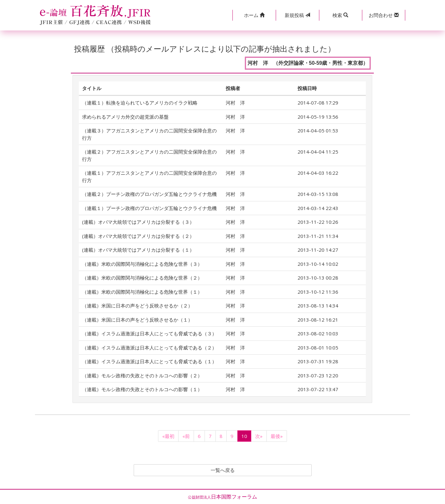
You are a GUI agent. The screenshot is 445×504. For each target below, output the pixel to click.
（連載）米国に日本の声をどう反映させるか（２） (137, 306)
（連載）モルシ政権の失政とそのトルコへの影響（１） (142, 389)
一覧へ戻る (222, 470)
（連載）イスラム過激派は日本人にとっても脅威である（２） (149, 348)
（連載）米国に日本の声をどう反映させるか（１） (137, 320)
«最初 (168, 436)
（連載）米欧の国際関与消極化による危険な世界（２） (142, 278)
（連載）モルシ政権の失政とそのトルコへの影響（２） (142, 375)
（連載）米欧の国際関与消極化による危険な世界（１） (142, 292)
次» (259, 436)
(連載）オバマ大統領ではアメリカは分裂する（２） (138, 236)
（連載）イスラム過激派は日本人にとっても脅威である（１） (149, 361)
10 (244, 436)
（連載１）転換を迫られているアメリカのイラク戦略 (140, 103)
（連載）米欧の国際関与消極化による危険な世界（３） (142, 264)
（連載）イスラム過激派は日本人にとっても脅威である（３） (149, 333)
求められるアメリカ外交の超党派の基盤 (125, 117)
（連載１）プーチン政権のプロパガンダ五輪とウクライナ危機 (149, 208)
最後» (277, 436)
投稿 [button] (297, 15)
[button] (254, 15)
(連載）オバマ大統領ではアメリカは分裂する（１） (138, 250)
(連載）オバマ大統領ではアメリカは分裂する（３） (138, 222)
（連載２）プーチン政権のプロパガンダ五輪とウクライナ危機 (149, 194)
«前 (186, 436)
